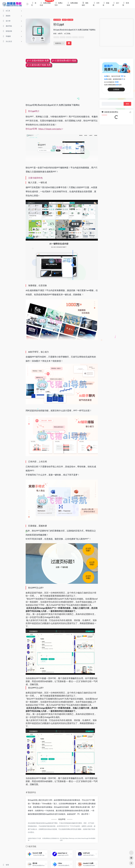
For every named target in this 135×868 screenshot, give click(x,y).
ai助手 (64, 20)
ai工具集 (70, 20)
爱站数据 (36, 804)
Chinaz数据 (47, 804)
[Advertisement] (116, 32)
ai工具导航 (57, 20)
